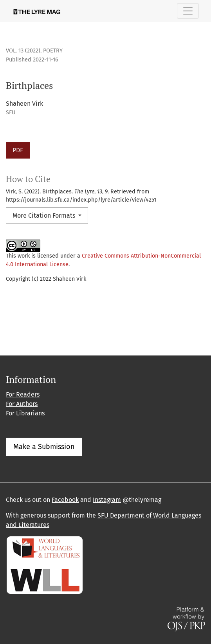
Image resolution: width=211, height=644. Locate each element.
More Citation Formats (45, 216)
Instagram (107, 500)
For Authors (22, 404)
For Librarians (25, 413)
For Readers (23, 394)
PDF (18, 150)
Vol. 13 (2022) (23, 51)
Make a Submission (44, 447)
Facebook (65, 500)
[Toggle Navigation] (188, 11)
